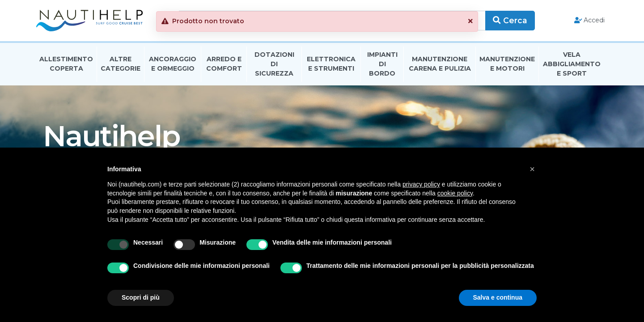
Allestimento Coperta (66, 64)
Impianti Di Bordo (382, 64)
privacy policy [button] (421, 184)
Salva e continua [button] (498, 297)
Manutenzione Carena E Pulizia (440, 64)
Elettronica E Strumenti (331, 64)
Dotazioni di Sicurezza (274, 64)
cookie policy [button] (455, 193)
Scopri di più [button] (141, 297)
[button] (532, 169)
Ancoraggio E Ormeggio (173, 64)
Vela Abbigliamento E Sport (572, 64)
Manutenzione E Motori (507, 64)
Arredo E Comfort (224, 64)
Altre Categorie (121, 64)
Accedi (590, 21)
